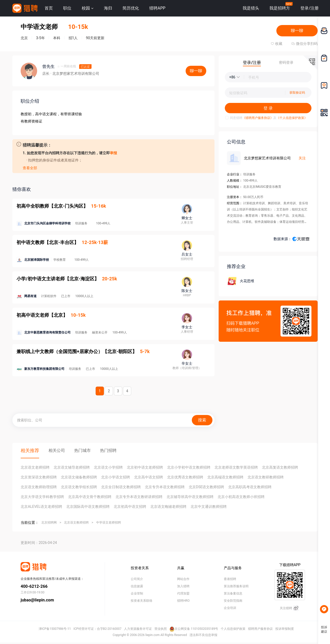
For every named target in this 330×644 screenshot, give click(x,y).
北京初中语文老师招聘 (145, 467)
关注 (302, 158)
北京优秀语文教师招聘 (185, 477)
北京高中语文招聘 (148, 477)
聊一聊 (297, 31)
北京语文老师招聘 (35, 467)
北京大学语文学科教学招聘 (42, 497)
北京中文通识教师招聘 (209, 507)
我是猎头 (251, 8)
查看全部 (30, 168)
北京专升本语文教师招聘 (165, 487)
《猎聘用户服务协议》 (258, 118)
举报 (113, 153)
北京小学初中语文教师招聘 (189, 467)
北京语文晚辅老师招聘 (168, 507)
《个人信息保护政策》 (292, 118)
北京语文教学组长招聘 (79, 487)
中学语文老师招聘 (109, 523)
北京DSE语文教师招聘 (206, 487)
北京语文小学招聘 (108, 467)
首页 (49, 8)
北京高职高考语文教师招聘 (250, 487)
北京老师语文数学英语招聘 (236, 467)
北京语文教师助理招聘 (39, 487)
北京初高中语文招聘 (130, 507)
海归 (108, 8)
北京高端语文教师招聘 (225, 477)
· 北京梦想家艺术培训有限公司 (75, 74)
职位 (67, 8)
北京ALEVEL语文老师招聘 (41, 507)
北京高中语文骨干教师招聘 (90, 497)
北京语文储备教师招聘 (79, 477)
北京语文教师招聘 (76, 523)
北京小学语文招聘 (115, 477)
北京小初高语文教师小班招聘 (241, 497)
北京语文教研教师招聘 (266, 477)
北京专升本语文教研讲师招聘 (139, 497)
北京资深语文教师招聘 (39, 477)
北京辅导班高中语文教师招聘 (190, 497)
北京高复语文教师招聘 (280, 467)
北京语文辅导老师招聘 (72, 467)
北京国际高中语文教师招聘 (88, 507)
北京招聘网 (49, 523)
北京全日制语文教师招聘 (121, 487)
